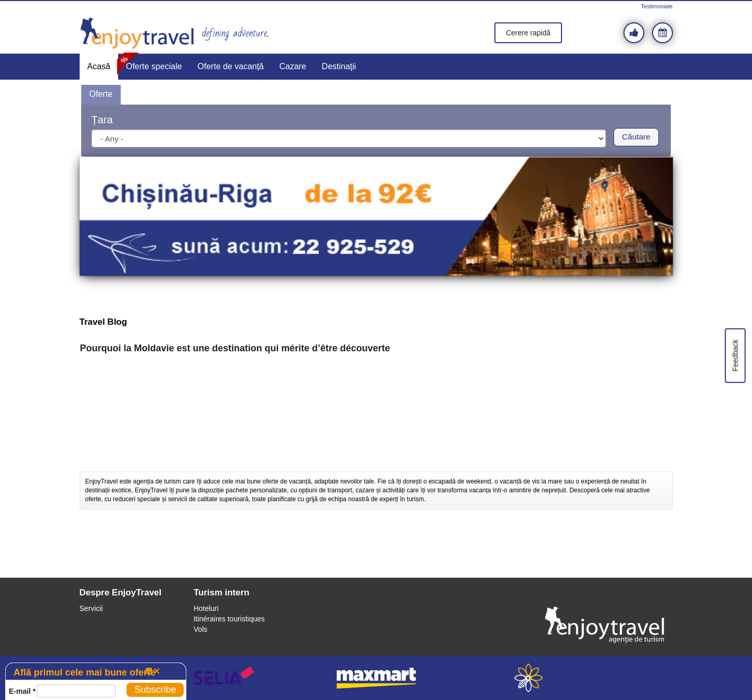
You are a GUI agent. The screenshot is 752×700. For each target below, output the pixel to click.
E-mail (22, 691)
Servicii (91, 608)
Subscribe (155, 690)
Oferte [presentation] (101, 94)
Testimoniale (657, 6)
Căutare (636, 137)
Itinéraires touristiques (229, 619)
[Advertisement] (376, 446)
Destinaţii (339, 66)
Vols (200, 629)
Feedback (735, 355)
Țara (102, 120)
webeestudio (528, 678)
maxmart (376, 678)
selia (224, 678)
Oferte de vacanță (231, 66)
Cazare (293, 66)
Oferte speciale (154, 66)
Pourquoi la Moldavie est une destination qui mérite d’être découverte (235, 348)
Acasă (99, 66)
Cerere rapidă (528, 33)
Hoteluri (206, 608)
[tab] (101, 95)
